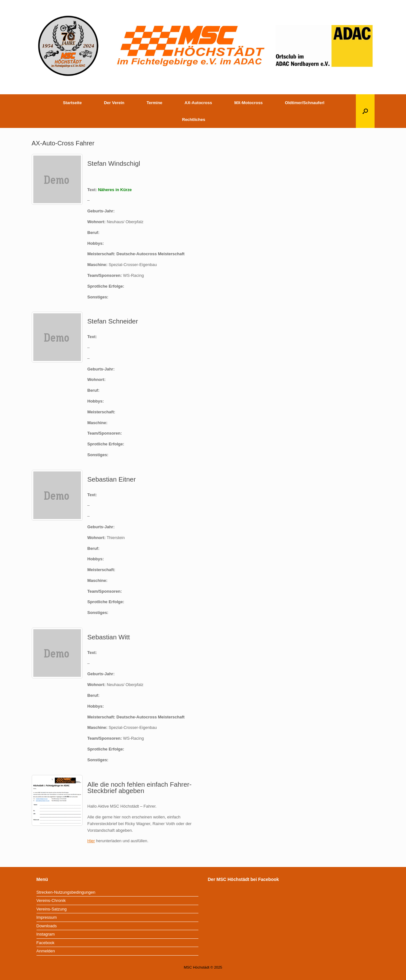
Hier (91, 841)
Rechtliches (194, 120)
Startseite (72, 103)
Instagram (46, 934)
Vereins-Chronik (51, 900)
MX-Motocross (249, 103)
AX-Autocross (198, 103)
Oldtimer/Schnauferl (305, 103)
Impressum (47, 917)
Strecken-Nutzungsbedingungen (66, 892)
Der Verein (114, 103)
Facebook (46, 943)
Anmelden (46, 951)
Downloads (47, 926)
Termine (155, 103)
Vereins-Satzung (52, 909)
